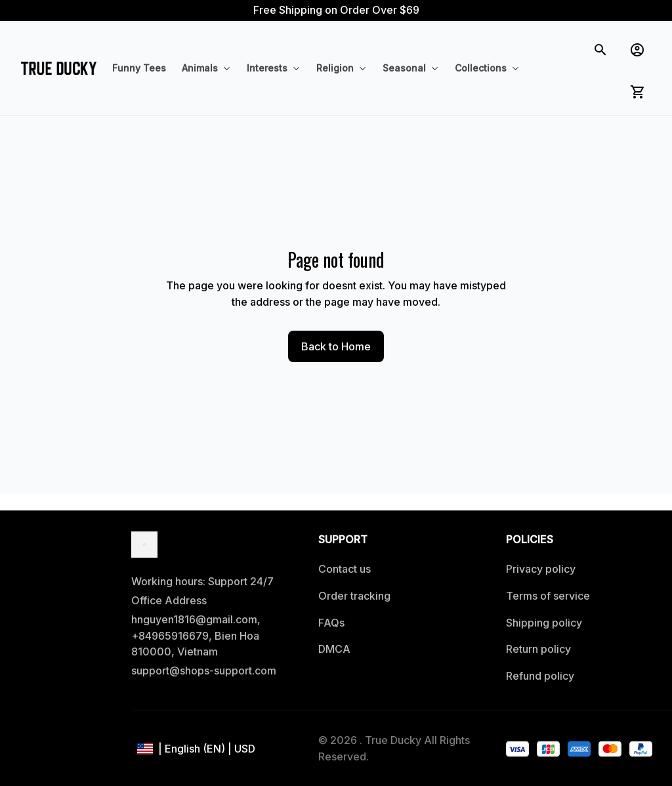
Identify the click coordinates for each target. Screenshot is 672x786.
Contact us (345, 569)
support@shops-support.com (204, 671)
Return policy (538, 649)
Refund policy (540, 676)
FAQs (331, 623)
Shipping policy (544, 623)
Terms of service (548, 596)
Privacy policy (541, 569)
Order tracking (354, 596)
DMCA (334, 649)
